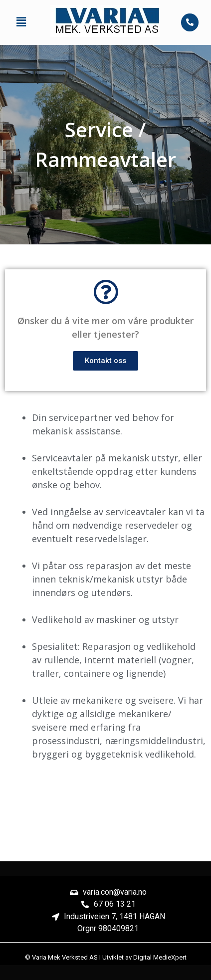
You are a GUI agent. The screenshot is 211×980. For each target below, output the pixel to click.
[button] (21, 22)
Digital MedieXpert (160, 957)
